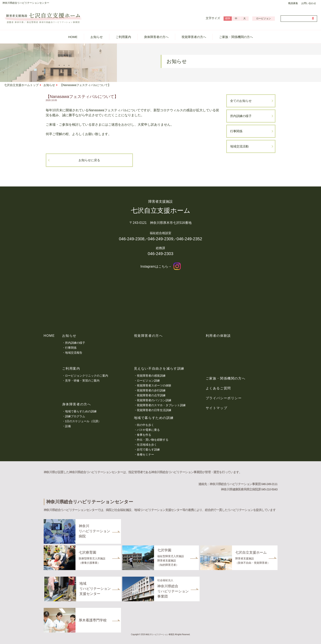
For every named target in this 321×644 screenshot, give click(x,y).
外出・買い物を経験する (153, 440)
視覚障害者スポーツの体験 (154, 385)
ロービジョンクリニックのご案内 (87, 376)
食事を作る (144, 435)
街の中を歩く (145, 425)
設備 (68, 426)
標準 (228, 18)
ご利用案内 (123, 37)
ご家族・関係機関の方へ (236, 37)
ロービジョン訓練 (148, 381)
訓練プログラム (75, 416)
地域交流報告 (74, 353)
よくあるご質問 (218, 388)
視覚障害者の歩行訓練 (151, 390)
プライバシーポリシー (224, 398)
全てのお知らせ (241, 101)
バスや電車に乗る (148, 430)
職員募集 (293, 3)
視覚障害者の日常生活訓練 (154, 410)
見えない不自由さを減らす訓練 (159, 369)
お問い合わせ (309, 3)
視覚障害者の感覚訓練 (151, 376)
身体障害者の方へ (156, 37)
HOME (73, 37)
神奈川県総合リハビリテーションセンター (26, 3)
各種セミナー (145, 454)
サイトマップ (217, 408)
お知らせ (97, 37)
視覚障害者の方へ (194, 37)
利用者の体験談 (218, 336)
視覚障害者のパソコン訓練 (154, 400)
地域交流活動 (239, 146)
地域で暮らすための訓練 (81, 411)
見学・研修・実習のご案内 (82, 381)
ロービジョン (264, 18)
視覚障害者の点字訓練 (151, 395)
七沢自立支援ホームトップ (21, 85)
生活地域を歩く (147, 445)
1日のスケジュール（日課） (83, 421)
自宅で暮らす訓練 (148, 450)
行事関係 (236, 131)
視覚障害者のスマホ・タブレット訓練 (161, 405)
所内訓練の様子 (241, 116)
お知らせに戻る (89, 160)
